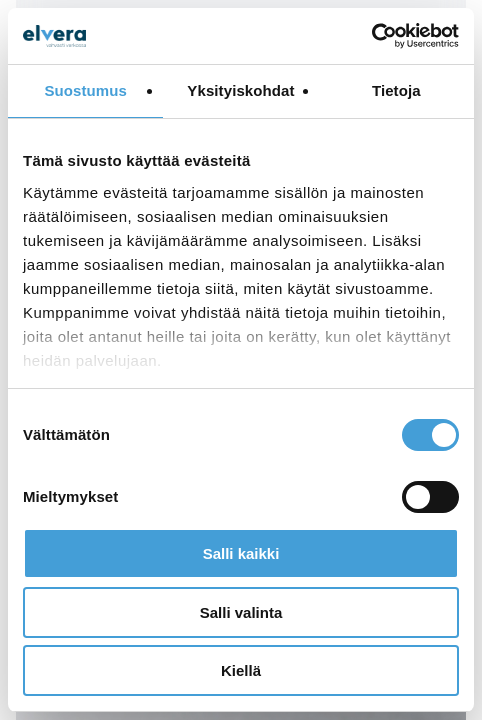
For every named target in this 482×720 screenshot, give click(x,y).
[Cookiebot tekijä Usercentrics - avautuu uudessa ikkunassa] (371, 36)
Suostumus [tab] (85, 90)
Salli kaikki (241, 553)
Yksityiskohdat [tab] (240, 90)
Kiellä (241, 670)
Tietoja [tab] (396, 90)
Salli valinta (241, 612)
